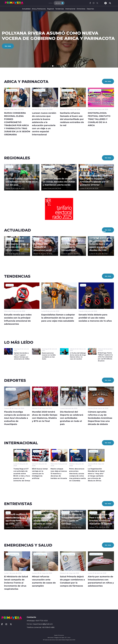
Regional (50, 9)
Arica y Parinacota (39, 9)
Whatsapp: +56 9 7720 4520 (37, 621)
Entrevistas (81, 9)
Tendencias (60, 9)
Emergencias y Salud (12, 554)
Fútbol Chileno (11, 389)
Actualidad (26, 9)
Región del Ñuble (49, 167)
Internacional (70, 9)
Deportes (90, 9)
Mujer (8, 513)
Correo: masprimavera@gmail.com (40, 624)
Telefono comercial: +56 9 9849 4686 (41, 627)
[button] (51, 66)
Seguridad (65, 239)
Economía (9, 239)
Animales (46, 285)
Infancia (83, 285)
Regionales (84, 167)
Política (36, 239)
